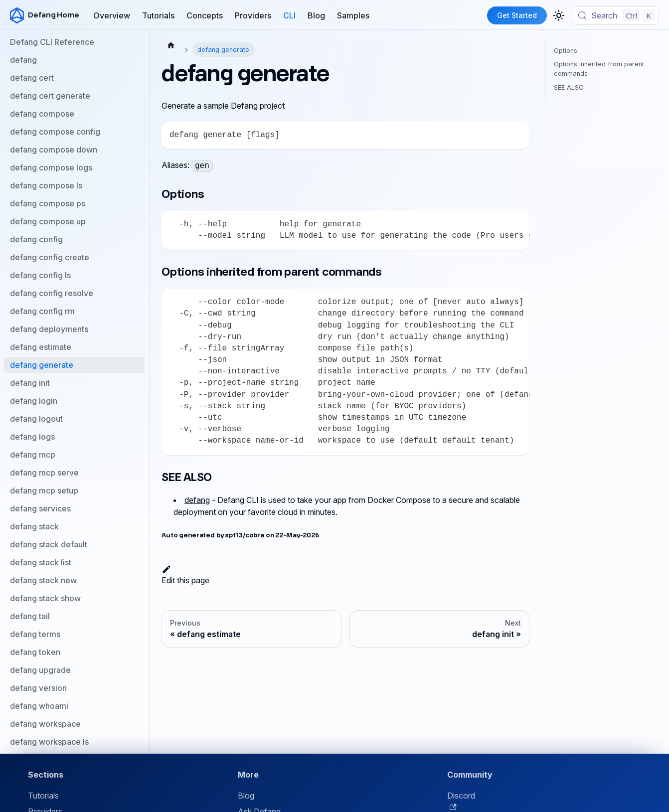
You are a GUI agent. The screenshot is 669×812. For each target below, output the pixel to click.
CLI (289, 15)
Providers (253, 15)
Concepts (205, 15)
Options (566, 51)
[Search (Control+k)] (616, 15)
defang (197, 500)
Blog (316, 15)
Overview (112, 15)
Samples (353, 15)
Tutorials (158, 15)
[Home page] (171, 45)
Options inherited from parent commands (599, 69)
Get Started (517, 15)
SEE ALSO (569, 87)
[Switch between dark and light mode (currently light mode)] (559, 15)
